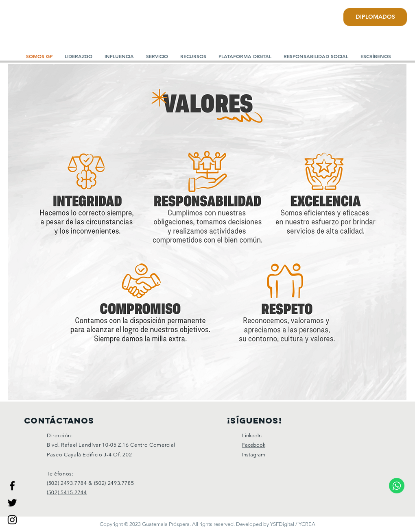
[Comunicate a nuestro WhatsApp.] (397, 485)
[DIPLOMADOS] (375, 17)
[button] (79, 56)
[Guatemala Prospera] (12, 486)
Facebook (254, 445)
